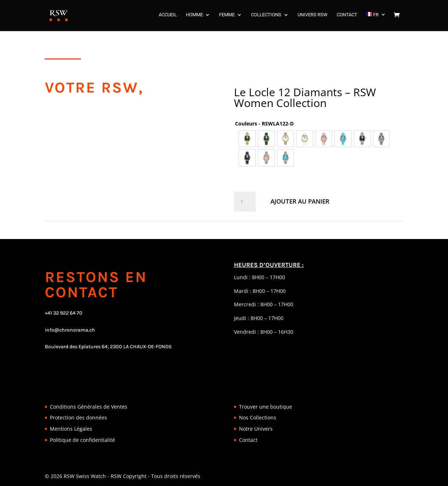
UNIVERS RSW (313, 17)
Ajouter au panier (300, 201)
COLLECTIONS (266, 17)
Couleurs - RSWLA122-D (264, 123)
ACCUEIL (168, 17)
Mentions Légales (71, 429)
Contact (248, 440)
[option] (247, 139)
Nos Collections (258, 417)
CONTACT (347, 17)
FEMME (227, 17)
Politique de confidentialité (82, 440)
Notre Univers (256, 429)
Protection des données (78, 417)
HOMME (194, 17)
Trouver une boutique (266, 407)
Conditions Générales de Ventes (89, 407)
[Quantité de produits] (245, 202)
